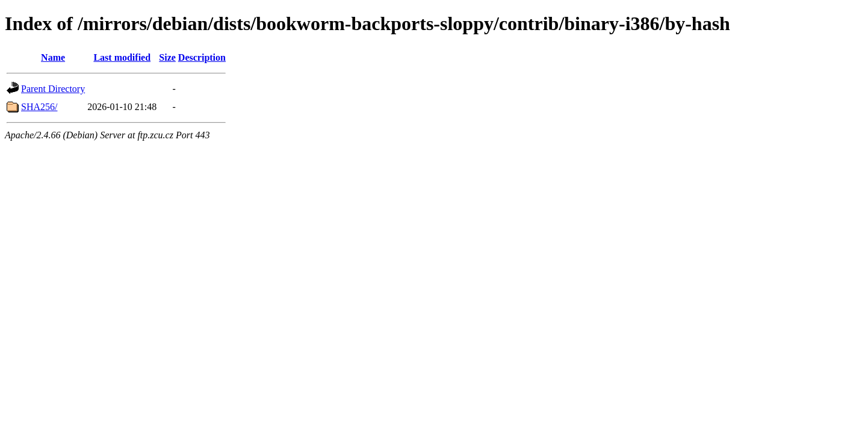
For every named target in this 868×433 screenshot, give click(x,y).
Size (167, 57)
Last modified (122, 57)
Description (202, 57)
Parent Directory (53, 89)
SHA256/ (39, 107)
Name (53, 57)
